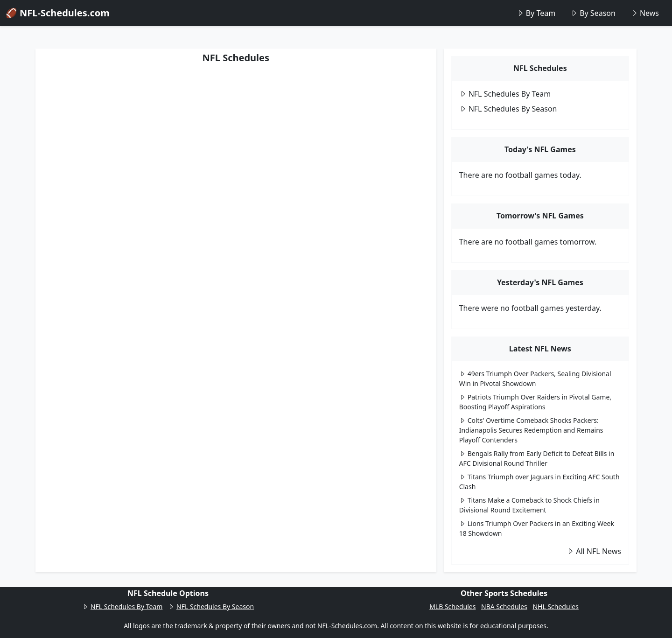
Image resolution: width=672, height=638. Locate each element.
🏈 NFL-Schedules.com (58, 13)
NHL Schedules (555, 606)
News (645, 13)
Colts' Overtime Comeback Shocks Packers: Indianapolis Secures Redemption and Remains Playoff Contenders (531, 430)
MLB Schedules (452, 606)
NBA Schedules (504, 606)
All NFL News (594, 551)
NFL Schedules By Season (508, 109)
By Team (536, 13)
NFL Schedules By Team (505, 94)
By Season (593, 13)
